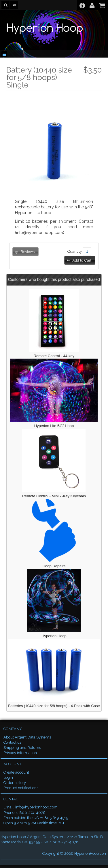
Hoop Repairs (54, 566)
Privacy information (20, 753)
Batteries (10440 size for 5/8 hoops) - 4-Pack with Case (54, 706)
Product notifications (21, 788)
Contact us (12, 742)
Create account (16, 772)
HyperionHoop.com (91, 853)
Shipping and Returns (22, 748)
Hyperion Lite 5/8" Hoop (54, 426)
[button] (80, 260)
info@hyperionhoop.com (36, 807)
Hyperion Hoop (54, 636)
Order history (15, 783)
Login (8, 777)
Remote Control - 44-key (54, 356)
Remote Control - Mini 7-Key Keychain (54, 496)
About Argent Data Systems (27, 737)
